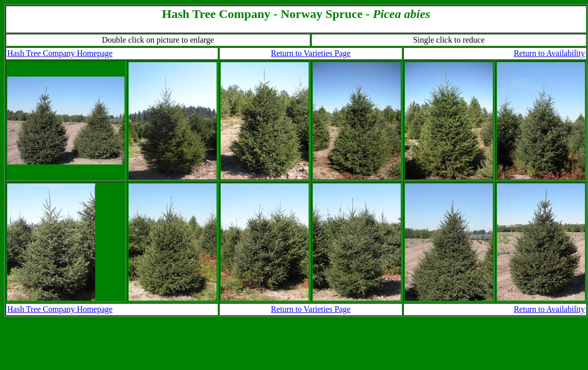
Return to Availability (549, 53)
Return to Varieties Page (311, 53)
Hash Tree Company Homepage (60, 53)
